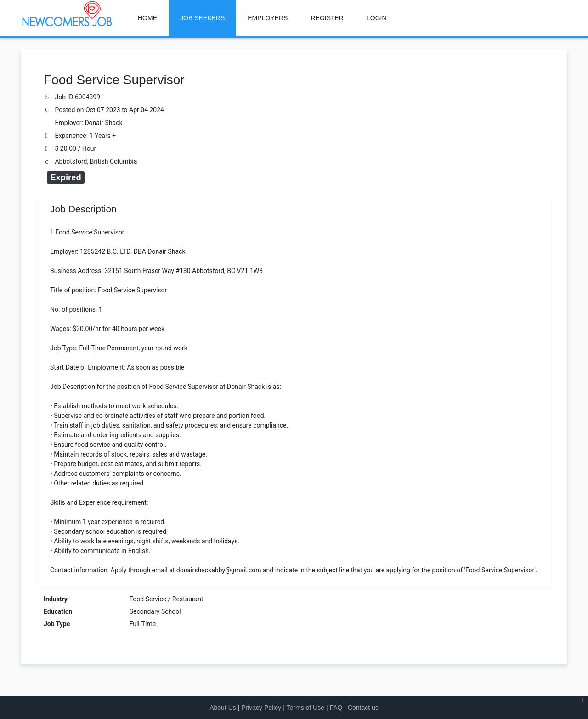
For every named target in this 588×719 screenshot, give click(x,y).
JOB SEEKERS (202, 18)
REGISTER (327, 18)
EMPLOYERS (268, 18)
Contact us (363, 708)
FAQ (336, 708)
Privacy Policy (261, 708)
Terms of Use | (308, 708)
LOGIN (377, 18)
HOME (147, 18)
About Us (223, 708)
